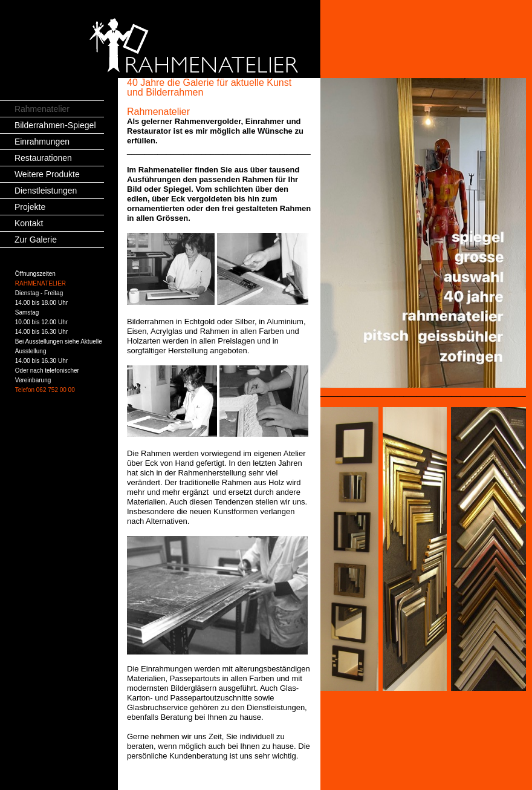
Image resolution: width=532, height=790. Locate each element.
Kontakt (29, 223)
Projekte (30, 207)
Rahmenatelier (42, 109)
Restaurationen (43, 158)
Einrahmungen (42, 142)
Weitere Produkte (47, 174)
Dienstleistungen (46, 191)
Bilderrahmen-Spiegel (55, 125)
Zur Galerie (36, 240)
